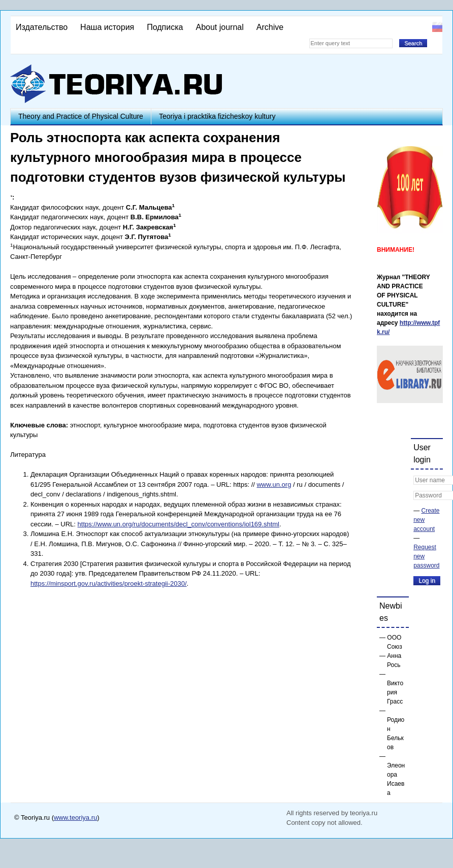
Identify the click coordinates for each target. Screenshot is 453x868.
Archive (270, 27)
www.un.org (274, 485)
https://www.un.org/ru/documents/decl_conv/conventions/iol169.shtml (179, 524)
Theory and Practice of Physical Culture (81, 116)
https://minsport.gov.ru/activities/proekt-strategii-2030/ (109, 583)
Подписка (165, 27)
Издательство (42, 27)
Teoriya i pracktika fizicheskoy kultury (217, 116)
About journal (219, 27)
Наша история (107, 27)
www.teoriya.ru (75, 817)
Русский (437, 27)
